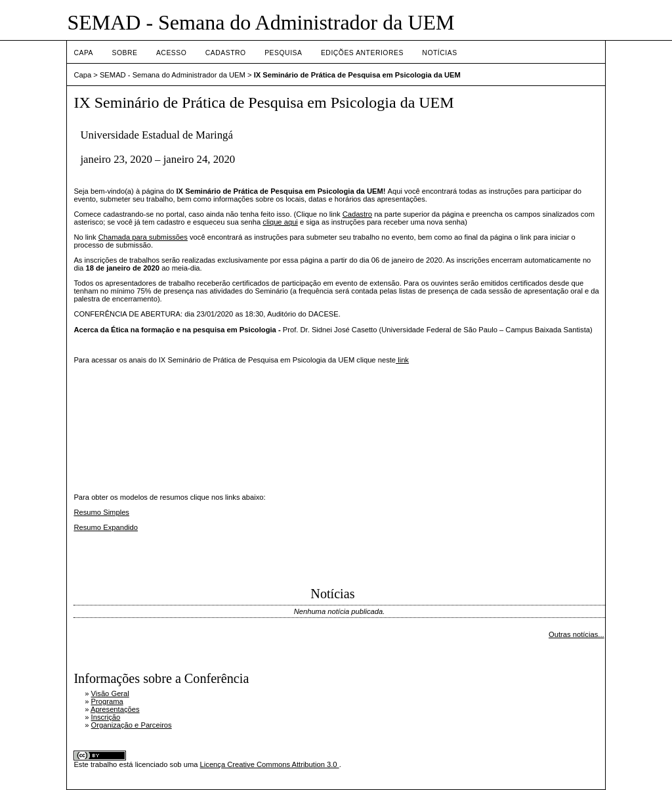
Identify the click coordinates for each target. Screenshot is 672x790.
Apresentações (115, 709)
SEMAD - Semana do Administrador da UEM (173, 75)
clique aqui (280, 222)
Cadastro (226, 53)
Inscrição (106, 717)
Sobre (124, 53)
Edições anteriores (362, 53)
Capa (83, 53)
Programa (107, 701)
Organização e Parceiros (132, 725)
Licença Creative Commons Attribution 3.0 (270, 764)
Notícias (439, 53)
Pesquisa (283, 53)
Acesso (171, 53)
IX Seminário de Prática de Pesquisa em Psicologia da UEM (357, 75)
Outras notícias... (577, 634)
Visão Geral (110, 693)
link (402, 360)
